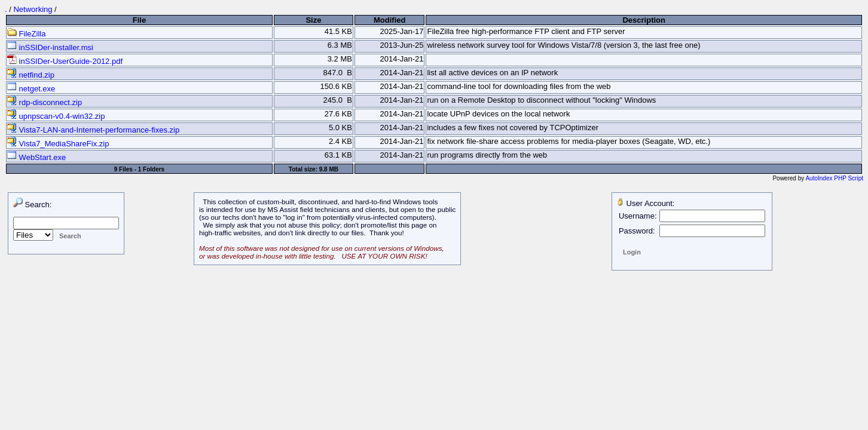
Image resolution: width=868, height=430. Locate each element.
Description (644, 20)
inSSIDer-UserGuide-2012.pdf (65, 61)
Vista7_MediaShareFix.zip (58, 144)
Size (313, 20)
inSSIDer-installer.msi (50, 47)
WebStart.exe (36, 157)
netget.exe (31, 89)
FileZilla (26, 34)
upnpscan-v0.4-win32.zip (56, 116)
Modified (389, 20)
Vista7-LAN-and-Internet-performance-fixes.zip (93, 130)
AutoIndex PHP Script (834, 178)
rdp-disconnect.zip (45, 102)
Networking (33, 9)
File (139, 20)
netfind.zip (31, 75)
